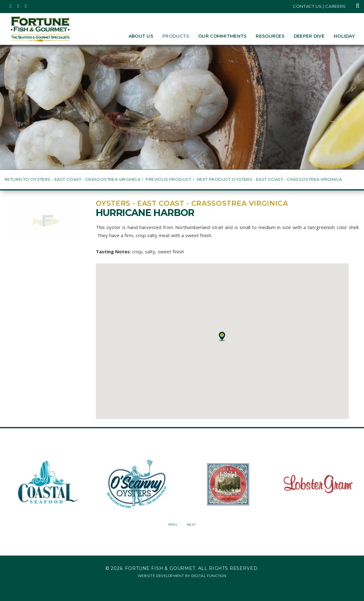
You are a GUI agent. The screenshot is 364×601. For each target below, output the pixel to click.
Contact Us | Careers (319, 6)
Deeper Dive (309, 36)
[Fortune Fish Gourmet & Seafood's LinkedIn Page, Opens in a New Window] (26, 6)
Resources (270, 36)
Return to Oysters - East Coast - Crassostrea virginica (72, 179)
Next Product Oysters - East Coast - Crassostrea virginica (269, 179)
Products (176, 36)
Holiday (344, 36)
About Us (141, 36)
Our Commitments (222, 36)
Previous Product (168, 179)
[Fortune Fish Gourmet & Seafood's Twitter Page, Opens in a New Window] (11, 6)
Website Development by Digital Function (182, 576)
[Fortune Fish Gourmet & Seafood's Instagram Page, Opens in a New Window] (19, 6)
